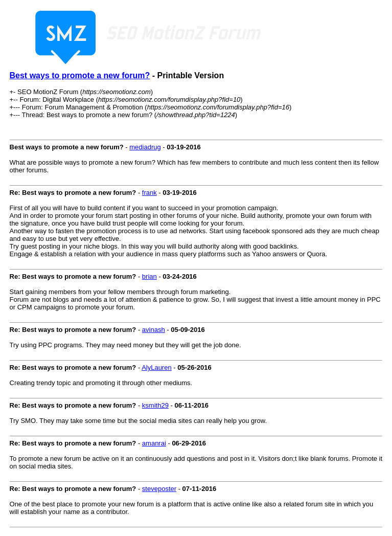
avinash (154, 330)
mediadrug (145, 147)
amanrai (154, 443)
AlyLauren (157, 367)
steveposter (159, 489)
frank (149, 193)
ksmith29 (155, 405)
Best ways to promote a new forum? (80, 75)
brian (149, 276)
